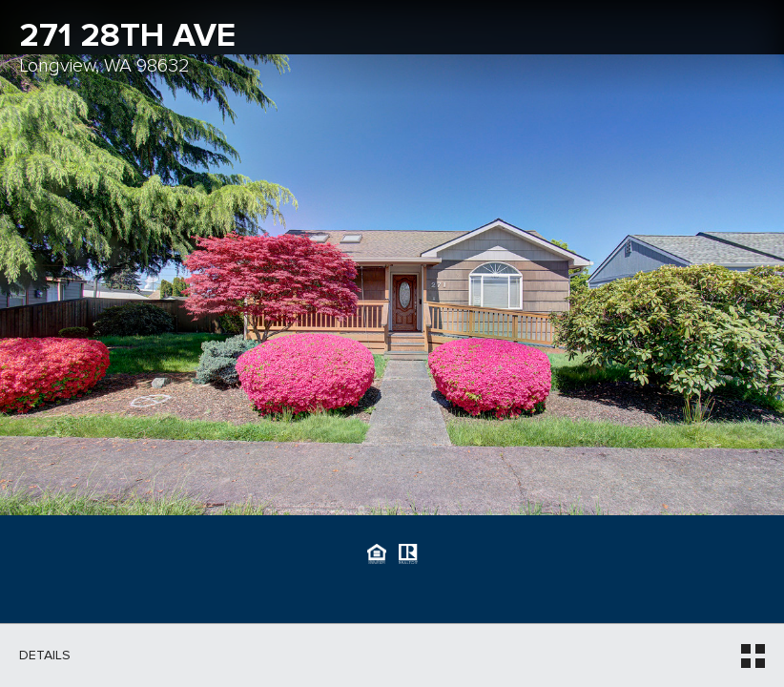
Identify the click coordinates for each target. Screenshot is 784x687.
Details (45, 655)
